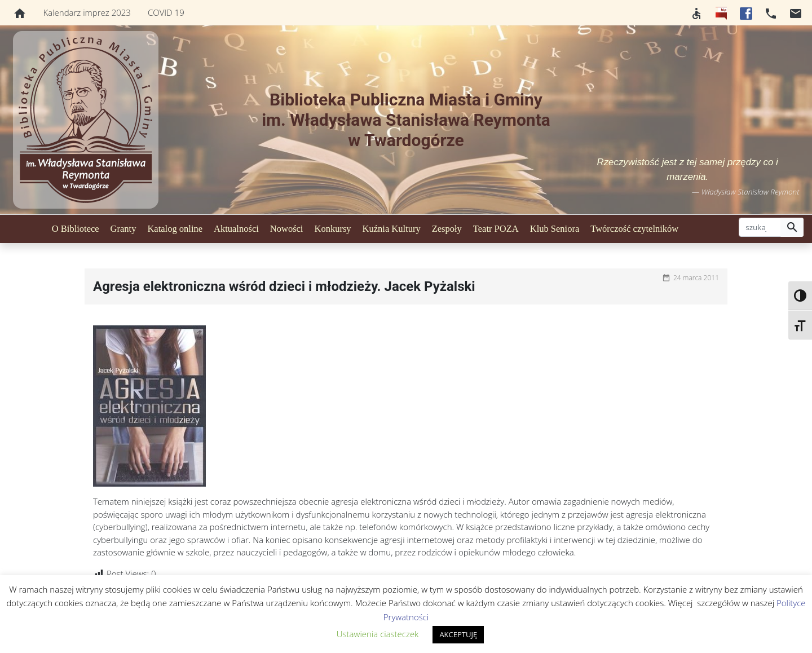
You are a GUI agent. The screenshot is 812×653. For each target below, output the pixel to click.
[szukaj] (760, 227)
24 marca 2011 (696, 278)
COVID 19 (166, 12)
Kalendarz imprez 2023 (87, 12)
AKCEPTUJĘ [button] (458, 634)
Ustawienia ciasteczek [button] (378, 634)
